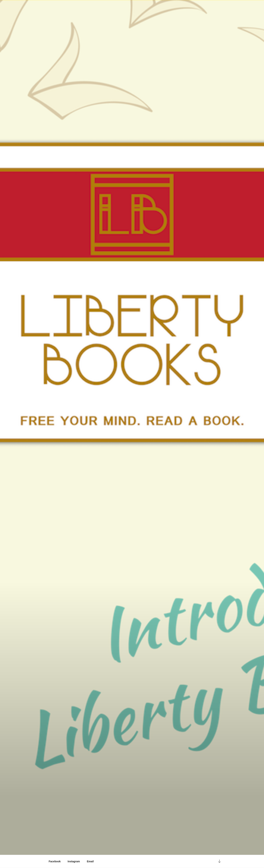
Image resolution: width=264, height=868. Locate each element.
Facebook (55, 861)
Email (90, 861)
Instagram (74, 861)
